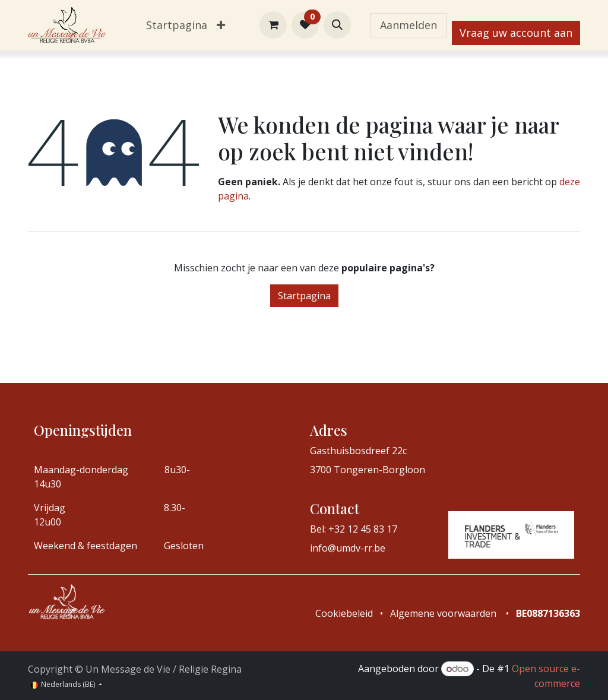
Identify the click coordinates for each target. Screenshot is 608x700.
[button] (337, 25)
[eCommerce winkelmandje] (273, 25)
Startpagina (304, 296)
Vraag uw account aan (516, 33)
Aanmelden (408, 25)
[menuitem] (177, 25)
